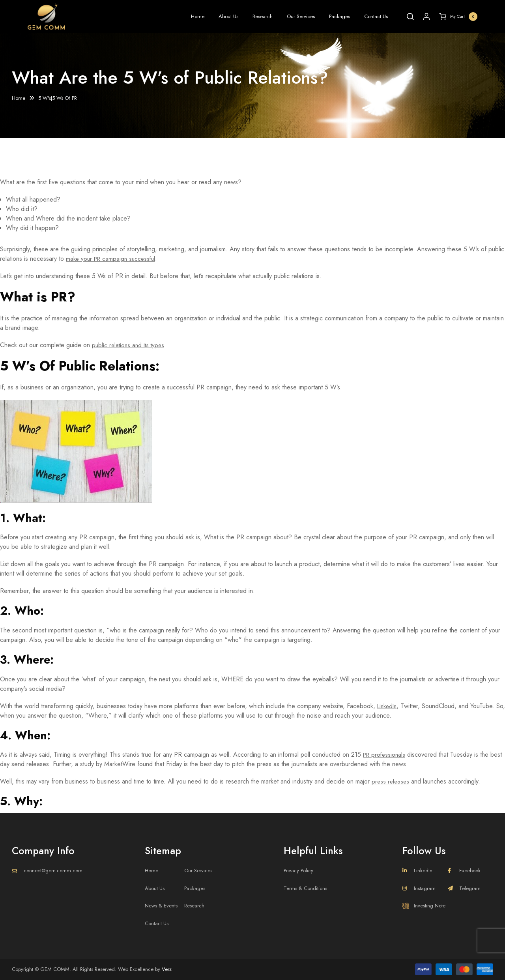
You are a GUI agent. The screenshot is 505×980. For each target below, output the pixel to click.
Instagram (419, 888)
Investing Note (424, 906)
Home (198, 16)
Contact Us (376, 16)
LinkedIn (388, 706)
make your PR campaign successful (113, 259)
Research (263, 16)
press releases (391, 781)
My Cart (458, 17)
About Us (228, 16)
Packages (339, 16)
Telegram (464, 888)
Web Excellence (136, 969)
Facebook (464, 871)
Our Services (301, 16)
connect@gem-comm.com (53, 871)
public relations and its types (130, 345)
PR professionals (385, 755)
